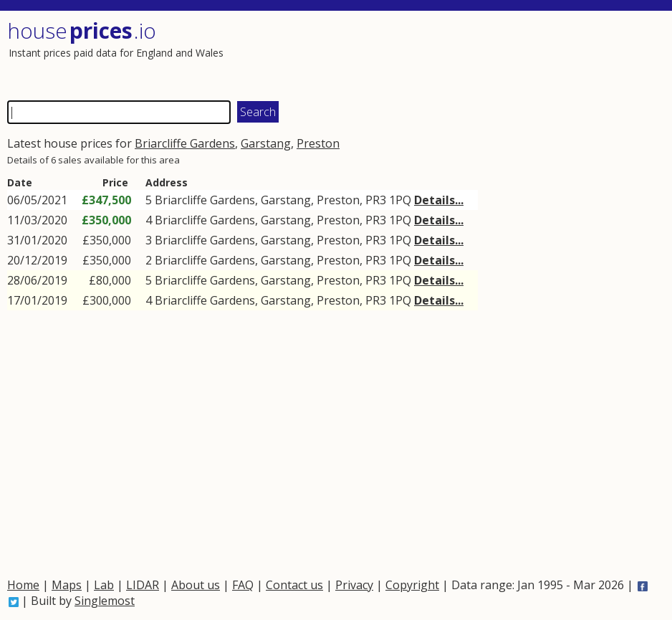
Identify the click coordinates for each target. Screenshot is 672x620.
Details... (439, 200)
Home (23, 585)
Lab (104, 585)
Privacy (354, 585)
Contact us (294, 585)
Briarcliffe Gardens (185, 143)
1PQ (400, 200)
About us (196, 585)
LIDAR (143, 585)
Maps (67, 585)
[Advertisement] (497, 54)
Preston (318, 143)
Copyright (412, 585)
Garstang (266, 143)
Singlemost (105, 601)
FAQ (243, 585)
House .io (82, 30)
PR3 (376, 200)
